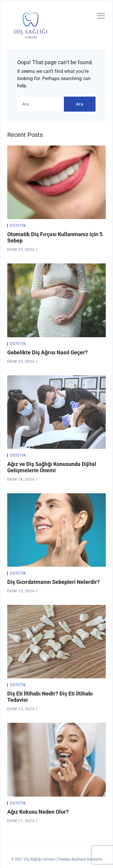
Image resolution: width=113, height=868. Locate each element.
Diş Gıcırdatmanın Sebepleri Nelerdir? (53, 582)
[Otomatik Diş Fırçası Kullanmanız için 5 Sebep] (56, 182)
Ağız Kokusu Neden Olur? (38, 812)
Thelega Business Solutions (80, 859)
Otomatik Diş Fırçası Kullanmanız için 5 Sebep (55, 237)
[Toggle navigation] (101, 17)
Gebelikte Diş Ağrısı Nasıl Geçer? (47, 352)
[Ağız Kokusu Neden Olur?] (56, 760)
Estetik (18, 226)
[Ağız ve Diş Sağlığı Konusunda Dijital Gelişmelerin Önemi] (56, 412)
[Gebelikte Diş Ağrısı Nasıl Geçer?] (56, 300)
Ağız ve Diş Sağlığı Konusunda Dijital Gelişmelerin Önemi (52, 467)
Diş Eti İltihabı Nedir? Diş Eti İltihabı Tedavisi (50, 697)
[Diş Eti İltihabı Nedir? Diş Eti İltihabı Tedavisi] (56, 642)
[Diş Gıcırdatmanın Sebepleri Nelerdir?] (56, 530)
